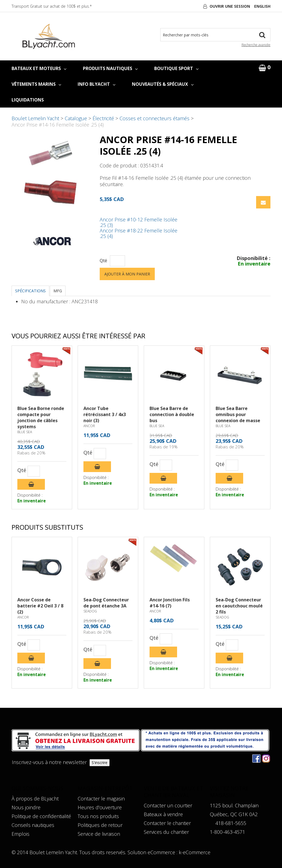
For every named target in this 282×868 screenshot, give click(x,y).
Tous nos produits (98, 816)
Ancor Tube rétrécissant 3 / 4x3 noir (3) (105, 414)
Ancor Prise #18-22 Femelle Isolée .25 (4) (139, 233)
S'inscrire (100, 763)
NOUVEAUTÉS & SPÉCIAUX (163, 84)
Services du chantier (166, 832)
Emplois (21, 834)
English (262, 6)
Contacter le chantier (167, 823)
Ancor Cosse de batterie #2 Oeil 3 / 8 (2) (40, 606)
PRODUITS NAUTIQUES (110, 68)
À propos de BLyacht (35, 799)
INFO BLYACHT (97, 84)
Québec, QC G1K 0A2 (234, 814)
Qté (103, 261)
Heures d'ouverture (100, 807)
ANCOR (89, 426)
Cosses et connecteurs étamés (154, 118)
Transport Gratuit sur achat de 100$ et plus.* (52, 6)
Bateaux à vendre (163, 814)
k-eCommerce (195, 852)
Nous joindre (26, 807)
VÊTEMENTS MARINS (36, 84)
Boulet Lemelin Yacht (35, 118)
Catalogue (76, 118)
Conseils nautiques (33, 825)
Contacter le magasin (101, 799)
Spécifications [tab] (30, 291)
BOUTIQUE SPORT (176, 68)
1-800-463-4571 (227, 832)
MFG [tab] (58, 291)
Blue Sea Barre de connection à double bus (172, 414)
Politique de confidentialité (41, 816)
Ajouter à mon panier (127, 274)
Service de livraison (99, 834)
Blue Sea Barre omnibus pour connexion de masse (238, 414)
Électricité (103, 118)
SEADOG (90, 611)
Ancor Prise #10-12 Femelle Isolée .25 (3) (139, 222)
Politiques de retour (100, 825)
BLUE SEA (25, 432)
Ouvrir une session (230, 6)
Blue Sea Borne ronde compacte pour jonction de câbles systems (41, 417)
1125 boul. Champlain (234, 805)
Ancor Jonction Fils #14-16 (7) (170, 603)
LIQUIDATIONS (28, 100)
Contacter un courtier (168, 805)
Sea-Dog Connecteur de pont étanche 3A (106, 603)
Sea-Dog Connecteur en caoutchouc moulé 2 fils (239, 606)
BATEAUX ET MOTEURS (39, 68)
